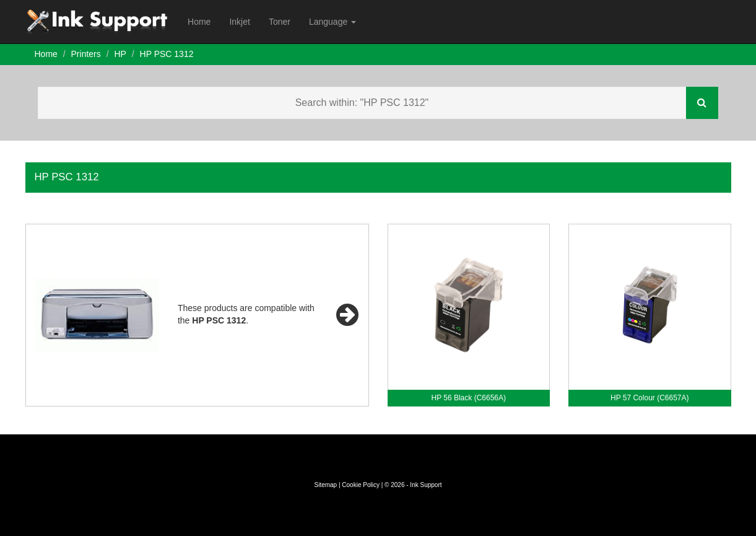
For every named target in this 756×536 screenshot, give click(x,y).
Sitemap (325, 485)
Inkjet (239, 22)
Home (199, 22)
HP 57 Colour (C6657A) (650, 398)
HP (120, 54)
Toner (280, 22)
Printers (86, 54)
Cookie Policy (361, 485)
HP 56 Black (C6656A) (468, 398)
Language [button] (332, 22)
